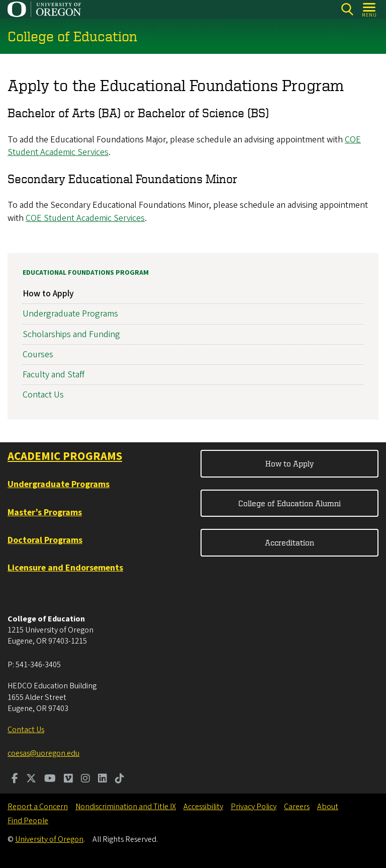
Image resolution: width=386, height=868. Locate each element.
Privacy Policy (254, 807)
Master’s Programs (45, 512)
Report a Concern (38, 807)
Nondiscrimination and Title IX (126, 807)
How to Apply (48, 294)
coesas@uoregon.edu (43, 753)
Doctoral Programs (45, 540)
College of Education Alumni (289, 503)
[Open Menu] (370, 9)
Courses (38, 354)
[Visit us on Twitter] (31, 779)
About (328, 807)
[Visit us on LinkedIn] (103, 779)
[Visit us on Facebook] (15, 779)
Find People (28, 821)
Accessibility (203, 807)
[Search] (347, 9)
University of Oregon (49, 839)
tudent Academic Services (97, 218)
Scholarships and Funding (71, 334)
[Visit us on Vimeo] (68, 779)
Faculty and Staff (54, 375)
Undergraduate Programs (70, 314)
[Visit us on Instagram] (85, 779)
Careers (297, 807)
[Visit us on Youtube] (50, 779)
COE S (37, 218)
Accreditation (289, 542)
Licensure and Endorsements (65, 568)
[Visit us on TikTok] (120, 779)
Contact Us (43, 395)
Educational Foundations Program (86, 273)
